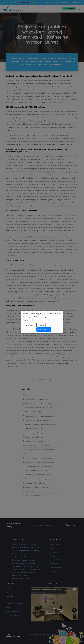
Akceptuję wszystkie (44, 329)
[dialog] (42, 322)
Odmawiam (41, 325)
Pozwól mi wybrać (29, 327)
